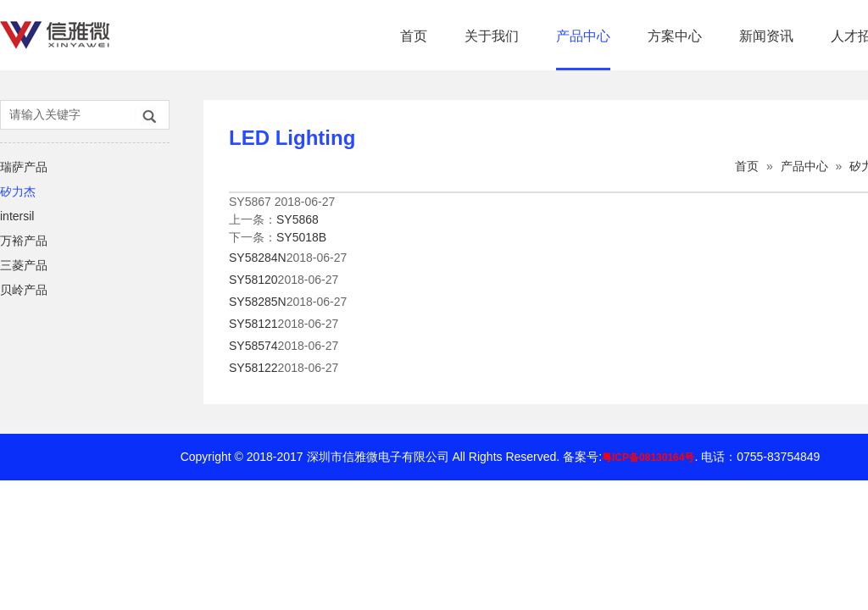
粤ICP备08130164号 (648, 457)
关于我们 (492, 36)
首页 (414, 36)
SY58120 (253, 280)
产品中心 (583, 36)
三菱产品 (24, 265)
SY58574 (253, 346)
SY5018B (301, 237)
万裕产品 (24, 241)
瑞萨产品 (24, 167)
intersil (17, 216)
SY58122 (253, 368)
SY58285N (258, 302)
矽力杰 (18, 191)
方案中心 (675, 36)
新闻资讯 (766, 36)
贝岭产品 (24, 290)
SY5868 (298, 219)
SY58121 (253, 324)
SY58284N (258, 258)
